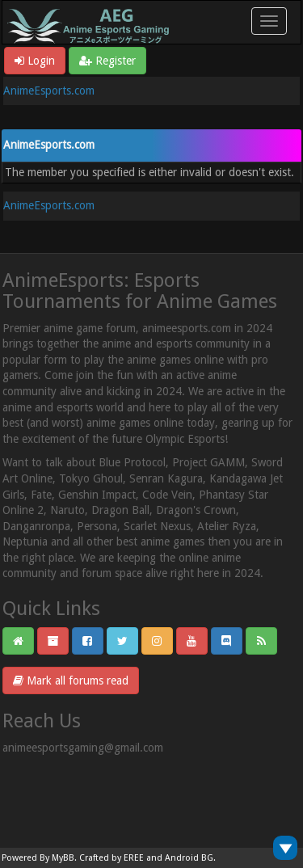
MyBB (63, 858)
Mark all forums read (71, 680)
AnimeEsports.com (49, 91)
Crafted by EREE (112, 858)
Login (35, 61)
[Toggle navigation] (269, 21)
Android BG (189, 858)
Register (107, 61)
